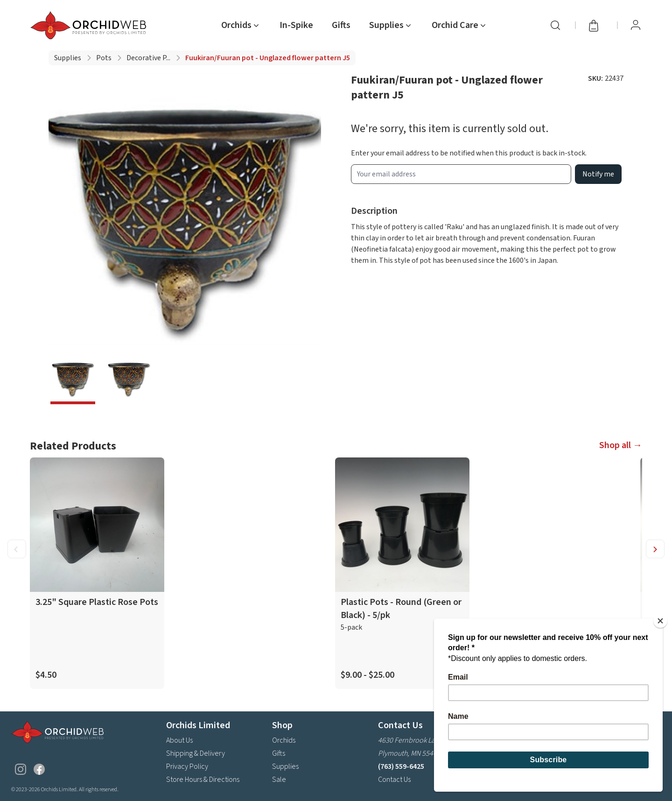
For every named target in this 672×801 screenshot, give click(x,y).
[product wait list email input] (461, 174)
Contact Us (394, 780)
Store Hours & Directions (203, 780)
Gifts (341, 25)
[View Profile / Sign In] (636, 25)
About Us (179, 740)
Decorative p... (148, 58)
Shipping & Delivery (196, 753)
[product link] (97, 573)
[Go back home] (90, 25)
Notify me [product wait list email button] (598, 174)
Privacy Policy (187, 766)
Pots (104, 58)
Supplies (68, 58)
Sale (279, 780)
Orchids (284, 740)
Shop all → (621, 445)
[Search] (555, 25)
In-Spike (296, 25)
